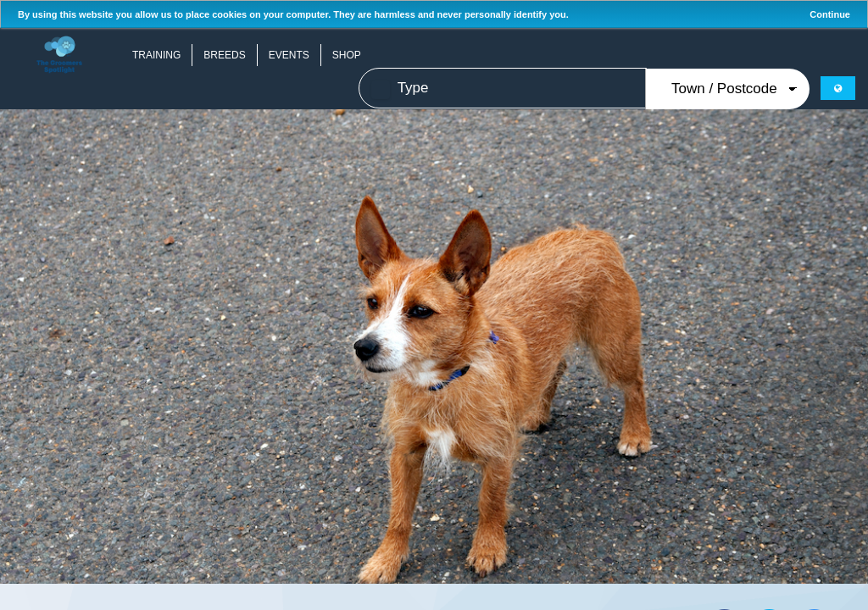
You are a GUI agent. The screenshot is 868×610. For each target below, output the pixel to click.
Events (289, 55)
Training (156, 55)
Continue (830, 14)
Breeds (224, 55)
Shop (347, 55)
